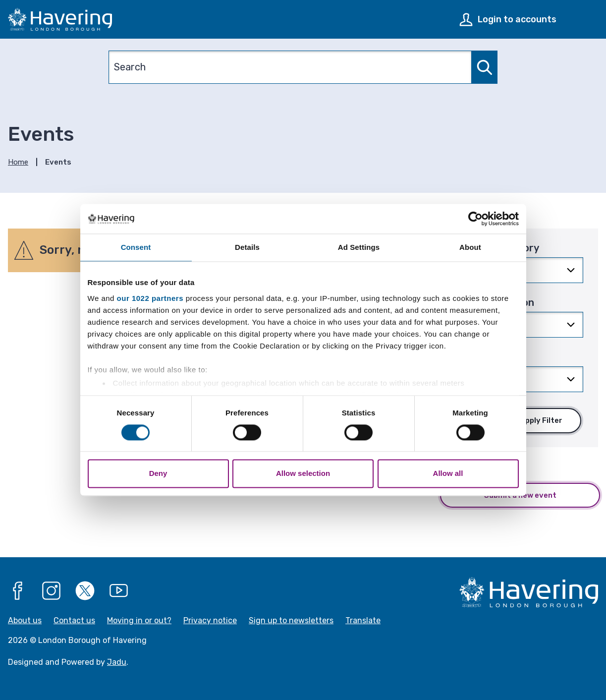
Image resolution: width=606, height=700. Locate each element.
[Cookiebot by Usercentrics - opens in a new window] (475, 219)
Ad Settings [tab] (359, 247)
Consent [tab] (136, 247)
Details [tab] (247, 247)
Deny (158, 474)
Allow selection (303, 474)
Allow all (448, 474)
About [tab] (470, 247)
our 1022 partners (150, 298)
